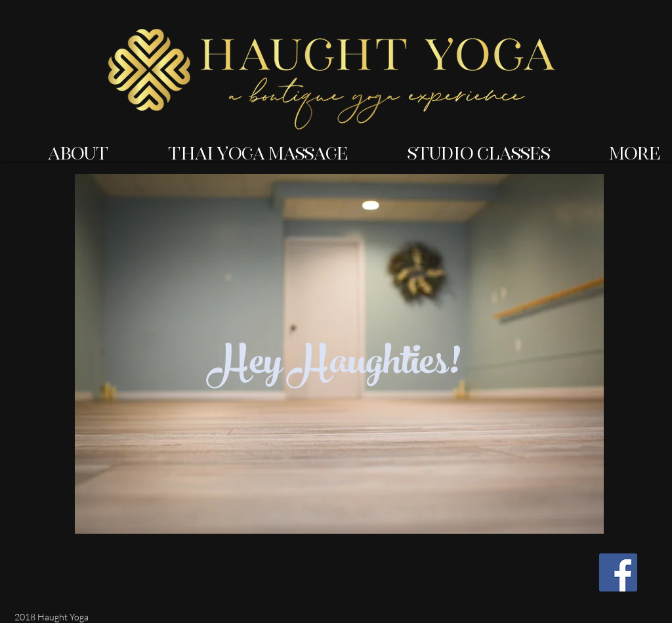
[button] (60, 147)
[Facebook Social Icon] (618, 572)
